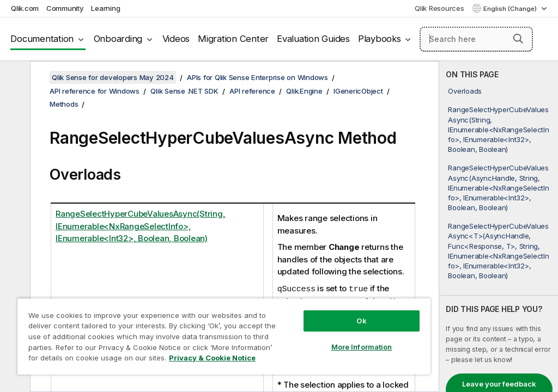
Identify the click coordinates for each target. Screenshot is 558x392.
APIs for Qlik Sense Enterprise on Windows (257, 77)
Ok (361, 321)
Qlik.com (25, 8)
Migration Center (233, 39)
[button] (518, 39)
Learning (105, 8)
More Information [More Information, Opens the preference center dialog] (362, 347)
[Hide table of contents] (14, 78)
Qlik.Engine (304, 91)
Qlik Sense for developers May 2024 (113, 77)
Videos (176, 39)
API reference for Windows (95, 91)
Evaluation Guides (313, 39)
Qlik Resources (439, 8)
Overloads (465, 91)
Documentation (42, 39)
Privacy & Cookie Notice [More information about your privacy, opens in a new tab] (212, 358)
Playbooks (380, 39)
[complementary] (499, 226)
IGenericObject (358, 91)
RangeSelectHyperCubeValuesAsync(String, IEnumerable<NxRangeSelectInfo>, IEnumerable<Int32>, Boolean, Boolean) (498, 129)
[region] (224, 336)
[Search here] (476, 39)
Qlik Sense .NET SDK (184, 91)
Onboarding (118, 39)
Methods (64, 104)
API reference (252, 91)
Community (65, 8)
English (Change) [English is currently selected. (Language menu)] (511, 9)
